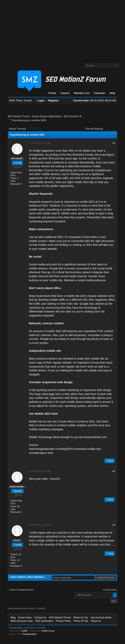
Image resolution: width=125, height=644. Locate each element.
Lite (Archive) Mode (101, 618)
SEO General (71, 116)
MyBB (24, 631)
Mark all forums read (21, 621)
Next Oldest (18, 577)
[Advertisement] (62, 30)
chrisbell (17, 158)
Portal (51, 93)
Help (112, 93)
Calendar (99, 93)
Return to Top (81, 618)
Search (64, 93)
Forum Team (25, 618)
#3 (114, 525)
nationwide (16, 487)
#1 (114, 143)
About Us (96, 621)
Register (52, 100)
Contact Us (40, 618)
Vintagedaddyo (29, 634)
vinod (16, 540)
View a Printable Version (22, 590)
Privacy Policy (63, 621)
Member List (81, 93)
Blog (13, 618)
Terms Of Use (81, 621)
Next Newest (35, 577)
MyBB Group (48, 631)
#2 (114, 471)
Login (40, 100)
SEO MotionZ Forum (19, 116)
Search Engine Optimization (47, 116)
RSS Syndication (44, 621)
